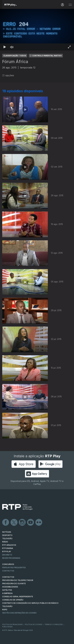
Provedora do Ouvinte (14, 584)
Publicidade (7, 627)
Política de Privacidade (12, 624)
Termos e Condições (54, 624)
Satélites (7, 590)
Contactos (8, 571)
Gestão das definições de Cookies (19, 613)
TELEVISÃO (7, 538)
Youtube (31, 522)
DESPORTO (7, 535)
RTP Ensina (8, 548)
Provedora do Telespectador (18, 580)
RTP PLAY (7, 552)
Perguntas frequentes (14, 568)
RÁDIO (5, 542)
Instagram (22, 522)
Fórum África (15, 62)
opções (8, 75)
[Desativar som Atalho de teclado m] (12, 47)
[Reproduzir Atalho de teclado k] (5, 47)
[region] (37, 30)
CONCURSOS (8, 564)
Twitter (14, 522)
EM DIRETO (7, 555)
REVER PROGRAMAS (11, 558)
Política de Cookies (34, 624)
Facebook (6, 522)
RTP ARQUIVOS (9, 545)
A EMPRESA (7, 593)
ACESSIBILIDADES (10, 587)
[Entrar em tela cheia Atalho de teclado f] (69, 47)
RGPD (5, 610)
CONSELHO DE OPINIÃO (13, 600)
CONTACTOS (8, 577)
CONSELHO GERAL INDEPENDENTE (18, 597)
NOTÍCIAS (7, 532)
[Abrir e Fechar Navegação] (70, 5)
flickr (39, 522)
